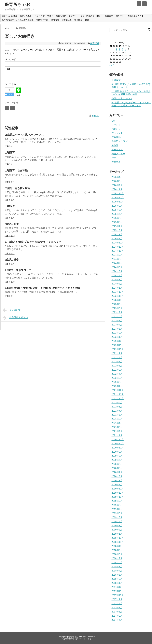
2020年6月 (117, 464)
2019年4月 (117, 521)
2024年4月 (117, 275)
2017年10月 (118, 595)
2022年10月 (118, 349)
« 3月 (112, 65)
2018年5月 (117, 567)
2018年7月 (117, 558)
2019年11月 (118, 493)
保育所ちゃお (18, 4)
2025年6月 (117, 218)
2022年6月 (117, 366)
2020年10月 (118, 448)
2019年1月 (117, 534)
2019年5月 (117, 517)
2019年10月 (118, 497)
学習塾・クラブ (119, 141)
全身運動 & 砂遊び (15, 318)
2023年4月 (117, 325)
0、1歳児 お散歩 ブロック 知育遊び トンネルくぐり (34, 242)
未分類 (115, 145)
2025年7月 (117, 214)
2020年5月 (117, 468)
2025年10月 (118, 202)
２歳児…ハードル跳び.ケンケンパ (24, 135)
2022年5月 (117, 370)
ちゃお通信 (40, 16)
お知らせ (116, 129)
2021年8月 (117, 407)
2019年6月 (117, 513)
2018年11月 (118, 542)
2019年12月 (118, 489)
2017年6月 (117, 612)
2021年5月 (117, 419)
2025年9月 (117, 206)
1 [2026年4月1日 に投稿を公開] (116, 49)
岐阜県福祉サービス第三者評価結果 (18, 20)
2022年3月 (117, 378)
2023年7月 (117, 312)
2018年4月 (117, 571)
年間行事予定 (42, 20)
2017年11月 (118, 591)
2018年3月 (117, 575)
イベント (116, 125)
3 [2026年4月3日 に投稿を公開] (123, 49)
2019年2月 (117, 530)
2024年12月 (118, 243)
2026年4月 (117, 177)
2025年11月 (118, 198)
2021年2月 (117, 431)
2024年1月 (117, 288)
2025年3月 (117, 230)
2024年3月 (117, 280)
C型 (114, 121)
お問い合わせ (26, 16)
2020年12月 (118, 439)
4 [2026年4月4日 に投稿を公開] (126, 49)
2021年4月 (117, 423)
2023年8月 (117, 308)
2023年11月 (118, 296)
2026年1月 (117, 189)
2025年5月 (117, 222)
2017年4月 (117, 620)
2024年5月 (117, 271)
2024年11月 (118, 247)
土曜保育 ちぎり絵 (16, 171)
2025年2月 (117, 234)
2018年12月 (118, 538)
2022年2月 (117, 382)
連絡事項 (116, 162)
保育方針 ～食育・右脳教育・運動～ (85, 16)
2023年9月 (117, 304)
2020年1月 (117, 485)
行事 (114, 158)
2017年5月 (117, 616)
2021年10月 (118, 398)
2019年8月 (117, 505)
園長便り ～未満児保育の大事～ (131, 16)
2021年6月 (117, 415)
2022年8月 (117, 357)
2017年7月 (117, 608)
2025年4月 (117, 226)
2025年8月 (117, 210)
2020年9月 (117, 452)
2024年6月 (117, 267)
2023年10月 (118, 300)
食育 (87, 20)
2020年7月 (117, 460)
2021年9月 (117, 403)
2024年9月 (117, 255)
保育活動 (95, 43)
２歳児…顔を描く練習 (17, 188)
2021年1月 (117, 435)
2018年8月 (117, 554)
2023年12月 (118, 292)
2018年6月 (117, 562)
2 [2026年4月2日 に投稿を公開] (120, 49)
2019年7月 (117, 509)
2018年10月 (118, 546)
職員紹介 (78, 20)
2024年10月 (118, 251)
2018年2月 (117, 579)
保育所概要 (61, 16)
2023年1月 (117, 337)
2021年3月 (117, 427)
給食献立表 (67, 20)
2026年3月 (117, 181)
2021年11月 (118, 394)
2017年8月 (117, 603)
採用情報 (55, 20)
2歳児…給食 (12, 224)
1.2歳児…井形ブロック (18, 270)
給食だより (117, 150)
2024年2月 (117, 284)
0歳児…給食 (12, 260)
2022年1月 (117, 386)
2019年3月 (117, 526)
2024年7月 (117, 263)
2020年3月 (117, 476)
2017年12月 (118, 587)
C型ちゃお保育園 (9, 16)
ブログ (50, 16)
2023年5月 (117, 321)
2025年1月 (117, 239)
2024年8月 (117, 259)
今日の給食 (12, 310)
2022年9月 (117, 353)
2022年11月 (118, 345)
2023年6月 (117, 316)
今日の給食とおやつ (122, 98)
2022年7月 (117, 362)
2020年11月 (118, 444)
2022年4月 (117, 374)
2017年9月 (117, 599)
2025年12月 (118, 193)
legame (95, 116)
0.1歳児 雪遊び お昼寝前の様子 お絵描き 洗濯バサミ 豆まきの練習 (43, 288)
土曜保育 (10, 153)
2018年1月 (117, 583)
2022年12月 (118, 341)
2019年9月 (117, 501)
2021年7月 (117, 411)
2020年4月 (117, 472)
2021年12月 (118, 390)
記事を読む (10, 146)
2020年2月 (117, 480)
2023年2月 (117, 333)
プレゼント (117, 133)
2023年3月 (117, 329)
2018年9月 (117, 550)
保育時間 (109, 16)
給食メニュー (118, 154)
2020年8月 (117, 456)
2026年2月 (117, 185)
